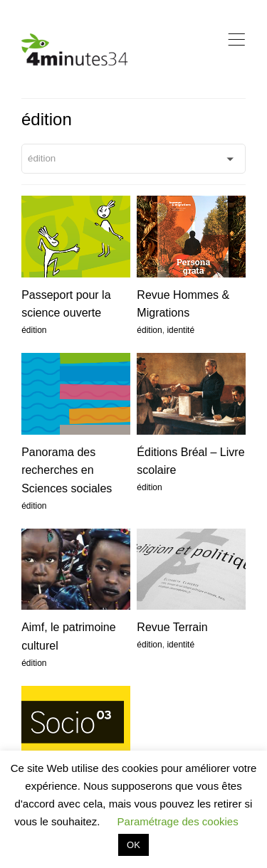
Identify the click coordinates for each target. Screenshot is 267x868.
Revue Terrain (172, 627)
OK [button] (133, 845)
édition (34, 330)
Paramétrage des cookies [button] (178, 821)
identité (180, 330)
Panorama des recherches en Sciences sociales (67, 470)
